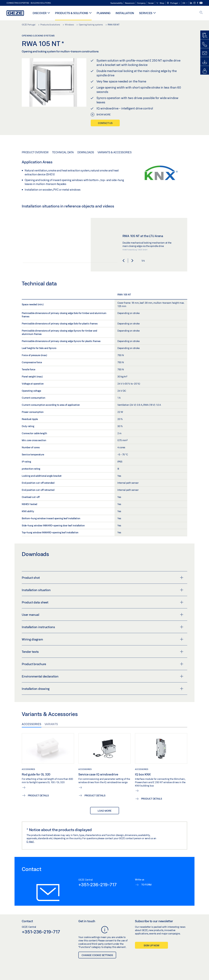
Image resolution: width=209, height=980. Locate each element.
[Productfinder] (205, 36)
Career (151, 3)
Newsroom (130, 3)
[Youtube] (201, 3)
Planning (104, 13)
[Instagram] (195, 3)
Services (146, 13)
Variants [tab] (51, 724)
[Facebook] (198, 3)
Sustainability (117, 3)
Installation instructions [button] (103, 627)
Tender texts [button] (103, 652)
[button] (173, 3)
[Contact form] (205, 53)
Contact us (105, 123)
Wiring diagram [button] (103, 639)
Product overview (35, 152)
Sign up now (151, 945)
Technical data (63, 152)
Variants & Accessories (115, 152)
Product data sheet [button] (103, 602)
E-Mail (30, 842)
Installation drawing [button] (103, 689)
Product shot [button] (103, 578)
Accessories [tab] (32, 724)
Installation (125, 13)
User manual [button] (103, 615)
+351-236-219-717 (97, 884)
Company (141, 3)
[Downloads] (205, 62)
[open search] (201, 13)
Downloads (86, 152)
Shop (160, 3)
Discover (40, 13)
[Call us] (205, 44)
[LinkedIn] (191, 3)
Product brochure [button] (103, 664)
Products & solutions (72, 13)
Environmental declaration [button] (103, 676)
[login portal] (205, 71)
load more (105, 811)
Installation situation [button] (103, 590)
